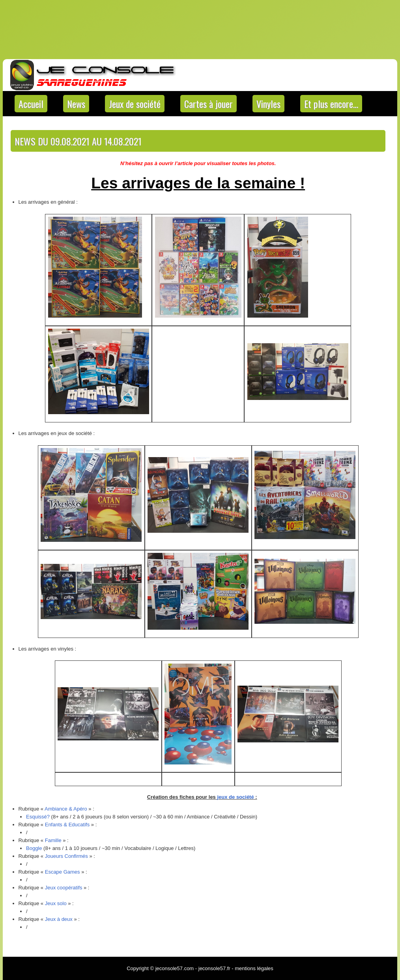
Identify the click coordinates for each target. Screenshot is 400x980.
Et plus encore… (331, 104)
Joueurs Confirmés (66, 856)
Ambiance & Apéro (66, 809)
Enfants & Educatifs (67, 825)
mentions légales (254, 968)
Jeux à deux (59, 919)
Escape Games (63, 872)
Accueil (31, 104)
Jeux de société (135, 104)
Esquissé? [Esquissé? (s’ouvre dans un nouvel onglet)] (38, 817)
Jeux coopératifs (64, 888)
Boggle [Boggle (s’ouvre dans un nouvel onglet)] (34, 848)
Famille (53, 840)
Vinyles (268, 104)
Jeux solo (56, 903)
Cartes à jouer (208, 104)
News (76, 104)
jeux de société (235, 797)
